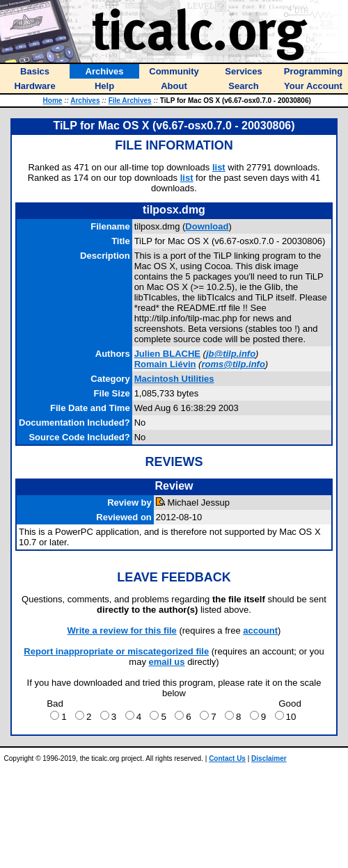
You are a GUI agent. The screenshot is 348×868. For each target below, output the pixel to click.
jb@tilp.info (231, 354)
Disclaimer (269, 758)
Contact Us (227, 758)
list (219, 167)
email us (167, 662)
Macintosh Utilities (174, 379)
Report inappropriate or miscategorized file (116, 651)
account (260, 630)
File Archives (130, 101)
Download (207, 226)
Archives (85, 101)
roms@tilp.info (233, 364)
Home (53, 101)
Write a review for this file (122, 630)
